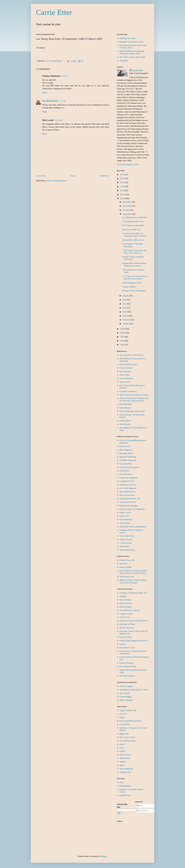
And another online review (133, 240)
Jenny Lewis (125, 382)
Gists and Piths (126, 464)
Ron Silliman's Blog (128, 666)
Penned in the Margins (129, 506)
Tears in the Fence (127, 536)
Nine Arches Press (127, 495)
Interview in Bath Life (131, 230)
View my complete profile (128, 164)
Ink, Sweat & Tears (127, 737)
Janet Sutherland (126, 378)
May (125, 308)
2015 (122, 178)
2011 (122, 194)
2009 (122, 329)
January (126, 324)
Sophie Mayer (125, 421)
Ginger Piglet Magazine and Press (133, 641)
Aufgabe (123, 596)
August (126, 296)
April (125, 312)
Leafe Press (124, 471)
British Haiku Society (128, 364)
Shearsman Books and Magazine (133, 527)
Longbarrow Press (127, 481)
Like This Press (126, 474)
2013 (122, 187)
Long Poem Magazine (129, 478)
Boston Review (126, 603)
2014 (122, 182)
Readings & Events (127, 38)
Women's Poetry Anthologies (134, 291)
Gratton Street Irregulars (129, 467)
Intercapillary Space (128, 741)
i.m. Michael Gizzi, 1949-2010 (135, 217)
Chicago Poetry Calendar (130, 610)
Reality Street (125, 513)
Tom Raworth (125, 424)
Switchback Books (127, 676)
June (125, 304)
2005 (122, 345)
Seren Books (125, 523)
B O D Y (123, 714)
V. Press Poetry (126, 543)
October (126, 210)
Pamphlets (124, 61)
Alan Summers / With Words (131, 355)
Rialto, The (124, 516)
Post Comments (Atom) (57, 181)
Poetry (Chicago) (127, 663)
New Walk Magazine (128, 488)
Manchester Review (128, 485)
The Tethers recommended (133, 225)
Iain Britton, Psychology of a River (134, 690)
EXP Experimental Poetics (130, 721)
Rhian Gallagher (126, 700)
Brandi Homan (126, 607)
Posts (140, 806)
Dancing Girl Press (127, 624)
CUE (122, 782)
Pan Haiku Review (50, 101)
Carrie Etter (54, 12)
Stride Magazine (126, 769)
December (127, 202)
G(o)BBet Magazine (128, 460)
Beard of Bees (125, 600)
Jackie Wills (124, 375)
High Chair (124, 734)
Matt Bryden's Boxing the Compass (134, 395)
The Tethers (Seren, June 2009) (132, 57)
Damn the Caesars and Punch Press (134, 621)
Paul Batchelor (126, 404)
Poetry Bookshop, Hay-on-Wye (132, 411)
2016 (122, 174)
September (127, 214)
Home (73, 176)
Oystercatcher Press (128, 502)
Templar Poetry (126, 539)
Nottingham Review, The (130, 499)
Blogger (104, 856)
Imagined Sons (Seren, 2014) (131, 42)
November (127, 206)
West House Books (127, 550)
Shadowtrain (125, 758)
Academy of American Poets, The (133, 593)
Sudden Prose (125, 795)
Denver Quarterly (127, 628)
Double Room (125, 786)
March (126, 316)
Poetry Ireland (125, 567)
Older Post (104, 176)
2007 (122, 337)
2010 (122, 198)
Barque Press (125, 446)
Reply (45, 92)
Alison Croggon (126, 686)
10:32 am (64, 76)
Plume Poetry (125, 755)
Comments (142, 811)
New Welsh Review (128, 492)
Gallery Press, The (127, 560)
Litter (122, 748)
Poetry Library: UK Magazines (132, 509)
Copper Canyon (126, 614)
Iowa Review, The (127, 648)
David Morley (125, 371)
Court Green (125, 617)
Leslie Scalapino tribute (132, 283)
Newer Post (41, 176)
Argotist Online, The (128, 710)
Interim (122, 644)
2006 (122, 341)
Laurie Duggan (126, 697)
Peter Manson (125, 408)
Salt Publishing (126, 519)
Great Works (125, 724)
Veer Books (124, 546)
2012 (122, 191)
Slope (122, 765)
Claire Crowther (126, 368)
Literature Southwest (128, 391)
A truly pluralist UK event (133, 221)
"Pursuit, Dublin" (129, 287)
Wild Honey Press (127, 577)
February (127, 320)
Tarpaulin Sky (125, 772)
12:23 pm (59, 120)
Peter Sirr (123, 564)
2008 (122, 333)
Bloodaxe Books (126, 453)
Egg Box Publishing (128, 457)
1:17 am (63, 101)
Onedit (122, 751)
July (125, 300)
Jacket (122, 744)
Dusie (122, 717)
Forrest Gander (126, 637)
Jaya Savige (124, 693)
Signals (122, 762)
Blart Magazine (126, 450)
